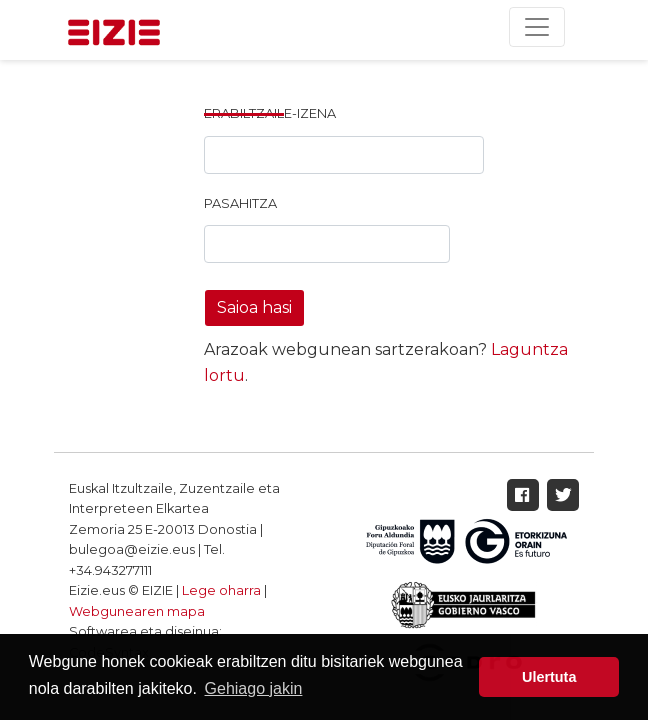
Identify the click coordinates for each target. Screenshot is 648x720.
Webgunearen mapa (137, 611)
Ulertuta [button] (549, 677)
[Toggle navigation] (537, 27)
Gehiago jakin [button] (254, 688)
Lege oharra (221, 590)
